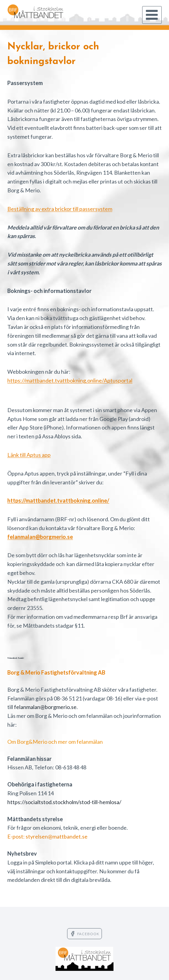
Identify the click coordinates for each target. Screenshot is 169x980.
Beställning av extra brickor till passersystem (60, 209)
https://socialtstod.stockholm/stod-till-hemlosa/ (64, 802)
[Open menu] (152, 15)
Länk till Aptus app (29, 455)
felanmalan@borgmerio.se (45, 707)
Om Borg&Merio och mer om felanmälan (55, 742)
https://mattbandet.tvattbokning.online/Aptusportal (70, 380)
